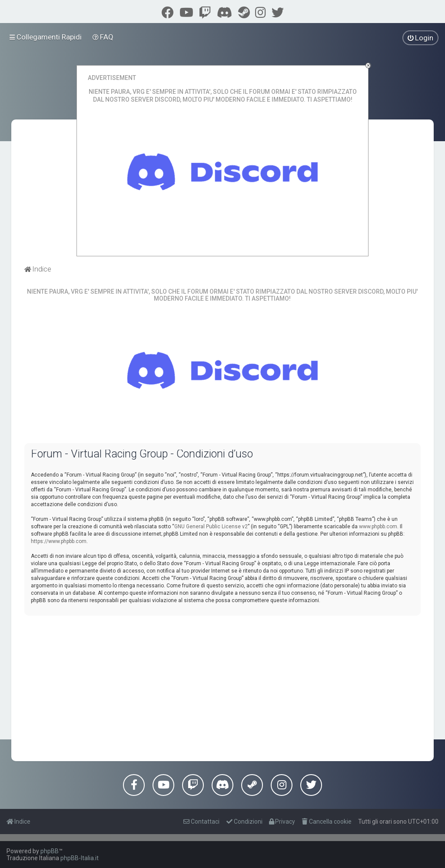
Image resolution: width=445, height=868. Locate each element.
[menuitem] (103, 37)
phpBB (50, 851)
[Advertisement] (223, 683)
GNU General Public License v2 (211, 527)
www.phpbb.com (378, 527)
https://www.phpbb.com (59, 541)
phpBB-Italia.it (80, 858)
